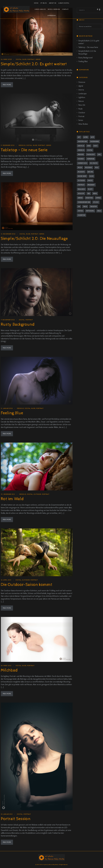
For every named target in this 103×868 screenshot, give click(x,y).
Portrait (31, 59)
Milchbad (9, 670)
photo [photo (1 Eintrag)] (90, 181)
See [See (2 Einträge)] (89, 194)
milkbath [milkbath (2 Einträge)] (81, 172)
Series (38, 59)
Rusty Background (18, 324)
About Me (53, 3)
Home (36, 3)
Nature (81, 101)
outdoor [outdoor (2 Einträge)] (81, 181)
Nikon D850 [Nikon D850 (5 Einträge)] (82, 176)
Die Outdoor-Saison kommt (26, 585)
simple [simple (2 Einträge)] (98, 198)
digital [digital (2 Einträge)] (90, 150)
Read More (7, 85)
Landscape (82, 94)
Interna (81, 90)
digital (19, 59)
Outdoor (37, 494)
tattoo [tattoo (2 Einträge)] (80, 211)
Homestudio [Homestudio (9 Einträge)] (82, 163)
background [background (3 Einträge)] (83, 142)
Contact (65, 9)
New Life (82, 105)
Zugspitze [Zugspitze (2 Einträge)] (81, 215)
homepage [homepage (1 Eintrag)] (91, 159)
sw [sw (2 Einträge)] (79, 207)
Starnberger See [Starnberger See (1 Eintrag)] (84, 202)
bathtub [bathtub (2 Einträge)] (81, 146)
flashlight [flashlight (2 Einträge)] (91, 155)
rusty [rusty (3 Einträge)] (90, 189)
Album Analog (40, 9)
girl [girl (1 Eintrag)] (99, 155)
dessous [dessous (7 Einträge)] (81, 150)
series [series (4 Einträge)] (80, 198)
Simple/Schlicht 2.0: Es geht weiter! (34, 64)
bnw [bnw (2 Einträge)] (89, 146)
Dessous (22, 145)
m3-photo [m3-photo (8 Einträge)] (94, 163)
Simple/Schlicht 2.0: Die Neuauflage (34, 239)
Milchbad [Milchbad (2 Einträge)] (89, 168)
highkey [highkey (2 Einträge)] (81, 159)
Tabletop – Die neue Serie (24, 150)
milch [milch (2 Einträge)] (80, 168)
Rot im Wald (12, 499)
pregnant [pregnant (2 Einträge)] (91, 185)
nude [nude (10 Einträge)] (91, 176)
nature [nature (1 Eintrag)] (90, 172)
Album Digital (64, 3)
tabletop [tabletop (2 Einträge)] (94, 207)
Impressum (52, 16)
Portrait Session (16, 819)
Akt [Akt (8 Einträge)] (79, 137)
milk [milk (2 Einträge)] (97, 168)
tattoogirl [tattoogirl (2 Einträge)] (90, 211)
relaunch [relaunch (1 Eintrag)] (81, 189)
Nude (24, 59)
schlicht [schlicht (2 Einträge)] (81, 194)
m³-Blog (44, 3)
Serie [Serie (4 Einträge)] (95, 194)
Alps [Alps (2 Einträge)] (92, 137)
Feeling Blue (12, 413)
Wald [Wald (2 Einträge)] (99, 211)
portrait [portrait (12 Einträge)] (81, 185)
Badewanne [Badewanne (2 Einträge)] (95, 142)
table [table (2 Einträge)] (85, 207)
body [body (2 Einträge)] (96, 146)
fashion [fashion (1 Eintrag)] (81, 155)
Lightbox (82, 97)
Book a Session (54, 9)
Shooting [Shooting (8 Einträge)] (89, 198)
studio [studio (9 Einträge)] (96, 202)
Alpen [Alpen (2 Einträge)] (86, 137)
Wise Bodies (83, 124)
